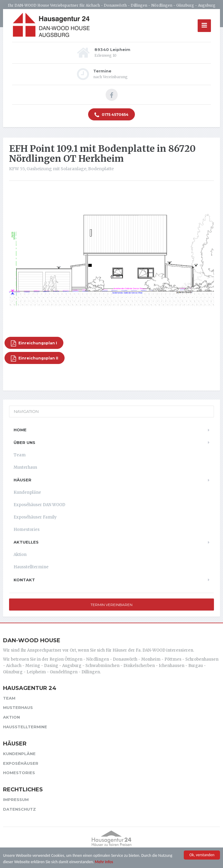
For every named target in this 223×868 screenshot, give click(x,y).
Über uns (24, 442)
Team (20, 455)
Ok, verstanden (202, 855)
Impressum (16, 799)
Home (20, 430)
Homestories (27, 530)
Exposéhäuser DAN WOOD (39, 505)
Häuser (22, 480)
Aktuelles (26, 542)
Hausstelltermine (31, 567)
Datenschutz (19, 809)
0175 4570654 (111, 115)
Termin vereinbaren (111, 605)
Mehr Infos (104, 862)
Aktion (20, 555)
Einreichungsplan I (34, 343)
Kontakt (24, 580)
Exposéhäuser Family (35, 517)
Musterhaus (25, 467)
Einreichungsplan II (35, 359)
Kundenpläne (27, 492)
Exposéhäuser (21, 763)
